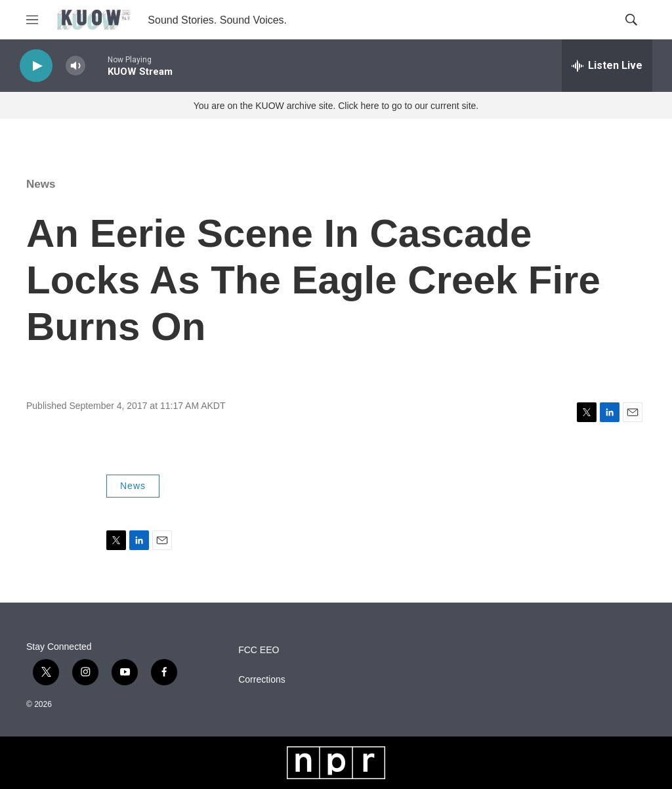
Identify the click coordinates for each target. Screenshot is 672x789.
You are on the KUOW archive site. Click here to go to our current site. (336, 106)
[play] (36, 66)
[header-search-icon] (631, 20)
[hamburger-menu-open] (32, 20)
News (41, 184)
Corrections (262, 680)
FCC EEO (259, 650)
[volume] (75, 66)
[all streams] (607, 66)
